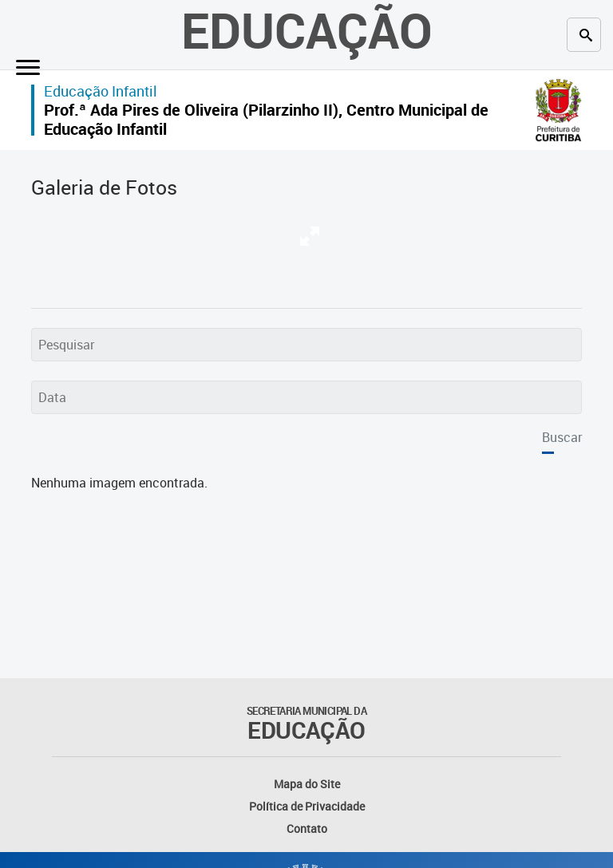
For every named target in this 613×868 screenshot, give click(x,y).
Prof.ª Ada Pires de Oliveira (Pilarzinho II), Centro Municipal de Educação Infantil (266, 119)
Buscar (562, 437)
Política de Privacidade (307, 806)
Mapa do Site (307, 784)
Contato (307, 829)
